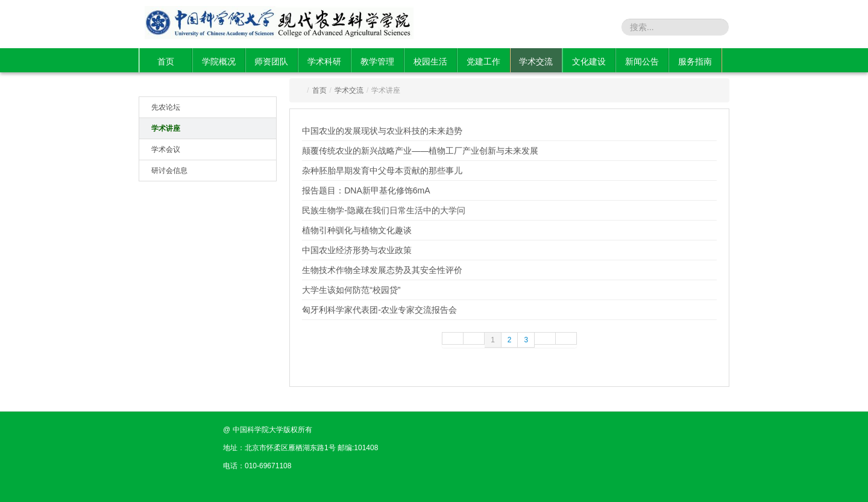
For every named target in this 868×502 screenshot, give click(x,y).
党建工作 (483, 61)
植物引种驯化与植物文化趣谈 (357, 230)
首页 (166, 61)
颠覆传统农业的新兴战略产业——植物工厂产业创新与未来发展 (420, 151)
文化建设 (589, 61)
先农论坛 (166, 107)
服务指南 (695, 61)
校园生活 (430, 61)
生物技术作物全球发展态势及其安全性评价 (382, 270)
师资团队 (271, 61)
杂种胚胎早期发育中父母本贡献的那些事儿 (382, 171)
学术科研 (324, 61)
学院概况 (219, 61)
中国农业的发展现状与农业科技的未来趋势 (382, 131)
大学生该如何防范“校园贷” (351, 290)
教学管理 (377, 61)
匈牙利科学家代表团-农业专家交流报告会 (379, 310)
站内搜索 (602, 27)
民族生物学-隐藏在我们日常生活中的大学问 (384, 210)
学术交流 (536, 61)
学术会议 (166, 149)
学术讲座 (166, 128)
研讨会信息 (169, 171)
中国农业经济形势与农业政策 (357, 250)
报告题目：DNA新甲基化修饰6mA (366, 190)
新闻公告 (642, 61)
